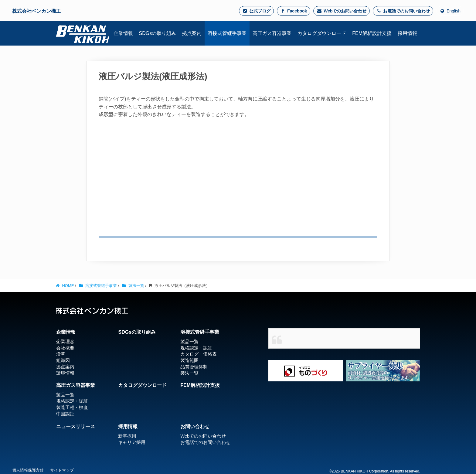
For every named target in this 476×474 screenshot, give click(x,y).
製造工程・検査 (71, 407)
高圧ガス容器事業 (75, 385)
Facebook (294, 11)
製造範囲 (189, 360)
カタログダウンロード (142, 385)
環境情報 (64, 373)
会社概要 (64, 348)
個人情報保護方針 (28, 470)
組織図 (62, 360)
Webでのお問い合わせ (342, 11)
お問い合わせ (195, 426)
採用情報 (128, 426)
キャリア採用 (131, 442)
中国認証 (64, 413)
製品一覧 (189, 341)
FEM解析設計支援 (200, 385)
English (450, 11)
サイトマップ (62, 470)
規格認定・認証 (195, 348)
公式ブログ (256, 11)
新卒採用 (127, 436)
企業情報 (66, 332)
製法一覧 (189, 373)
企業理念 (64, 341)
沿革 (60, 354)
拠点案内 (64, 367)
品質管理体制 (193, 367)
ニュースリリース (75, 426)
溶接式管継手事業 (200, 332)
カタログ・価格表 (197, 354)
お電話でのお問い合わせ (403, 11)
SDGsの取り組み (137, 332)
